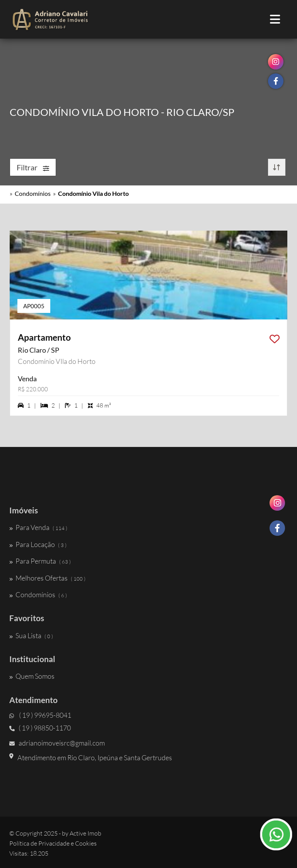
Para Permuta (40, 561)
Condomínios (33, 193)
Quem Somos (32, 676)
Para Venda (38, 527)
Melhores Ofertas (47, 578)
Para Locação (38, 544)
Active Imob (85, 833)
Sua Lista (31, 635)
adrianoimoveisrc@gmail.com (57, 743)
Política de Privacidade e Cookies (53, 843)
